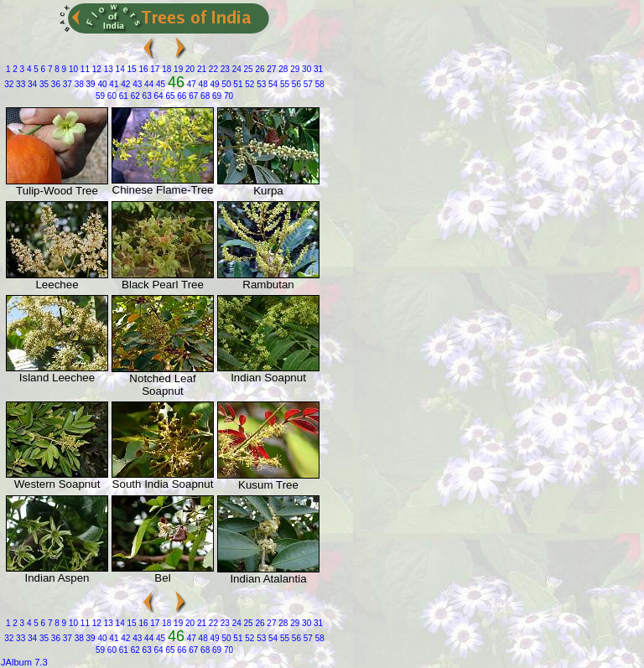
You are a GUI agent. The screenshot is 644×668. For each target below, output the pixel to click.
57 (307, 84)
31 (317, 69)
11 (84, 69)
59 (100, 96)
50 (226, 84)
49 (214, 84)
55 (283, 84)
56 (295, 84)
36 (55, 84)
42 (124, 84)
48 (202, 84)
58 (319, 84)
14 (119, 69)
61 (122, 96)
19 (177, 69)
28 (283, 69)
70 (227, 96)
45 (159, 84)
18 (165, 69)
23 (224, 69)
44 (148, 84)
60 (111, 96)
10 (72, 69)
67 (192, 96)
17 (154, 69)
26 (259, 69)
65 (169, 96)
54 (272, 84)
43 (136, 84)
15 (131, 69)
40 (101, 84)
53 (260, 84)
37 (66, 84)
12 (96, 69)
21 (200, 69)
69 (216, 96)
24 (236, 69)
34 (31, 84)
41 (113, 84)
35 (43, 84)
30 (305, 69)
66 (181, 96)
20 (189, 69)
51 (237, 84)
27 (271, 69)
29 (293, 69)
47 (190, 84)
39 (90, 84)
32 (9, 84)
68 (204, 96)
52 (248, 84)
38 (78, 84)
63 (146, 96)
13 (107, 69)
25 (247, 69)
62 (134, 96)
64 (158, 96)
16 (143, 69)
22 (212, 69)
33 (19, 84)
